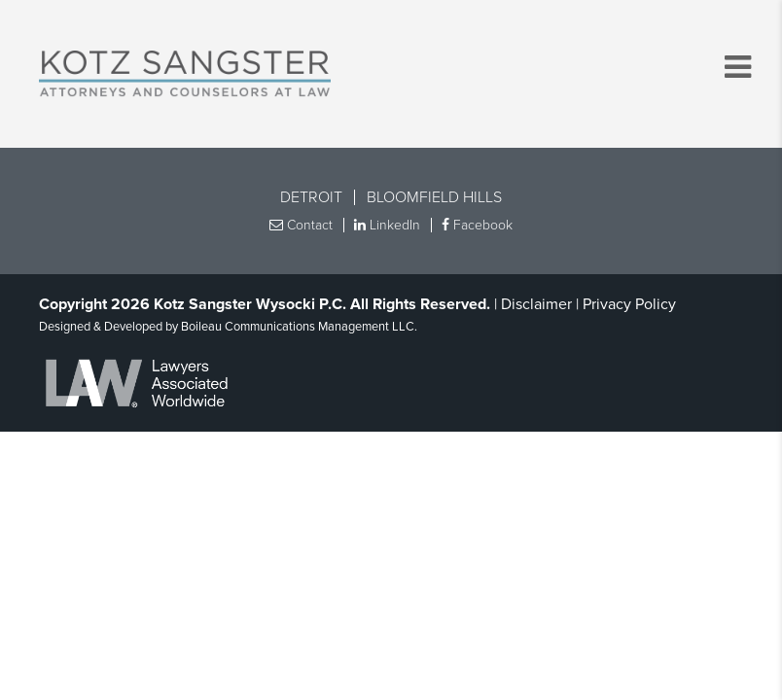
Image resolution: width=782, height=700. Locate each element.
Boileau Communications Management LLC (298, 327)
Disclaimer (536, 304)
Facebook (477, 225)
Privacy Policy (629, 304)
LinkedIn (387, 225)
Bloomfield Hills (434, 197)
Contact (301, 225)
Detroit (311, 197)
